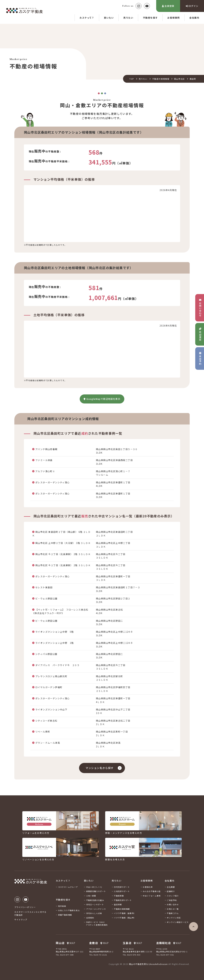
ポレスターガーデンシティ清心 (53, 482)
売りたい (128, 18)
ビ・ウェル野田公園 (46, 598)
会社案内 (194, 18)
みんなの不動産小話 (152, 891)
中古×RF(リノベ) (94, 887)
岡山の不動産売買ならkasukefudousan (148, 964)
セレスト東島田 (44, 587)
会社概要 (171, 887)
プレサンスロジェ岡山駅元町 (51, 676)
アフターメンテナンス (96, 909)
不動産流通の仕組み (95, 900)
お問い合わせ (173, 904)
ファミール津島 (44, 460)
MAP (71, 943)
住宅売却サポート (122, 887)
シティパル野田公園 (46, 654)
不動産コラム (173, 913)
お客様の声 (148, 887)
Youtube (147, 6)
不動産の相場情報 (161, 79)
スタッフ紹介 (173, 896)
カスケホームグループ (68, 887)
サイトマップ (21, 919)
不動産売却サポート (123, 900)
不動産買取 (119, 896)
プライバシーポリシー (25, 907)
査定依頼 (118, 904)
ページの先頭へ (193, 927)
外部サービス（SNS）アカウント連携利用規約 (97, 924)
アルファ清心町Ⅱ (45, 471)
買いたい (109, 18)
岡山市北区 (179, 79)
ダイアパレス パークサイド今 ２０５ (57, 665)
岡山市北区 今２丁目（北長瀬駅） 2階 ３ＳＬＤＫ (63, 554)
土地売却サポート (122, 891)
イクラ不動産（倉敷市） (125, 913)
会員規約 (90, 918)
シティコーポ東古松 (46, 721)
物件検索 (62, 906)
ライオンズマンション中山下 (51, 709)
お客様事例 (173, 18)
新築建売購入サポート (96, 891)
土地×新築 (91, 896)
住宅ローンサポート (95, 904)
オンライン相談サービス (178, 922)
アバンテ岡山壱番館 (46, 449)
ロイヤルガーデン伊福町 (49, 687)
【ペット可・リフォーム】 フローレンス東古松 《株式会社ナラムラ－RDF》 (61, 611)
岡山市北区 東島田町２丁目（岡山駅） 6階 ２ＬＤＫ (61, 534)
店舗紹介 (171, 891)
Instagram (139, 6)
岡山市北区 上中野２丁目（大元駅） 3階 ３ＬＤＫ (63, 543)
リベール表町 (43, 732)
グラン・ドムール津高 (48, 743)
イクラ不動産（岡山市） (125, 918)
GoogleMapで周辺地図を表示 (102, 399)
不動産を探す (150, 18)
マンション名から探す (100, 768)
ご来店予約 (172, 900)
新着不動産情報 (65, 915)
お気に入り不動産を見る (69, 910)
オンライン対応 (174, 918)
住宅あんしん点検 (94, 913)
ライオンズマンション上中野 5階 (55, 632)
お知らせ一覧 (173, 909)
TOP (132, 79)
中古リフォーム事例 (152, 896)
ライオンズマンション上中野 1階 (55, 643)
